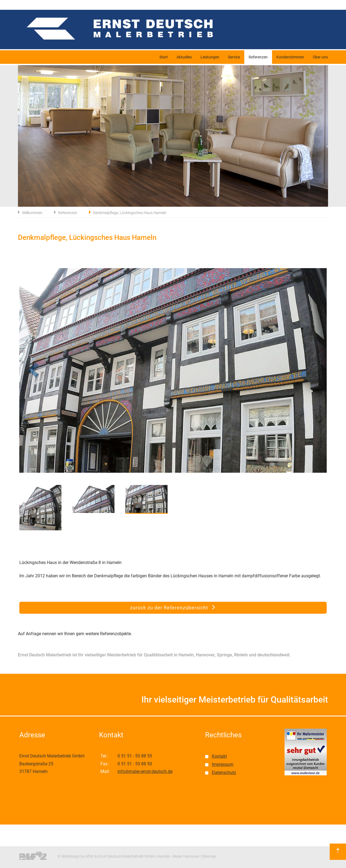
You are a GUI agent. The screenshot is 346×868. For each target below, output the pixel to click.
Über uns (320, 57)
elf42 (90, 856)
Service (234, 57)
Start (164, 57)
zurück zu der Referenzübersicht (173, 608)
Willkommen (32, 213)
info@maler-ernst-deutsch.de (145, 771)
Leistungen (210, 57)
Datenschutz (224, 773)
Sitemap (209, 856)
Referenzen (258, 57)
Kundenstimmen (290, 57)
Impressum (223, 764)
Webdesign (70, 856)
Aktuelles (184, 57)
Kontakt (219, 756)
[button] (42, 372)
